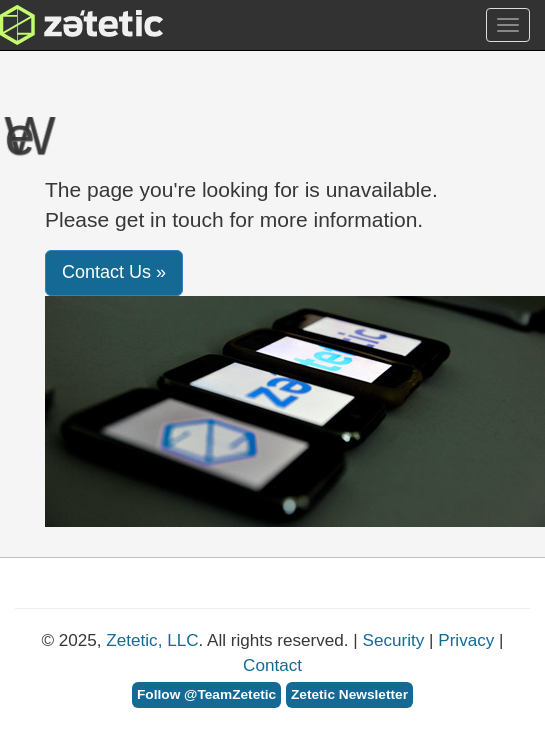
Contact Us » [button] (114, 272)
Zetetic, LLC (152, 640)
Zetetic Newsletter (349, 694)
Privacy (466, 640)
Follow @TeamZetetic (206, 694)
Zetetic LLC (61, 25)
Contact (272, 665)
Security (394, 640)
